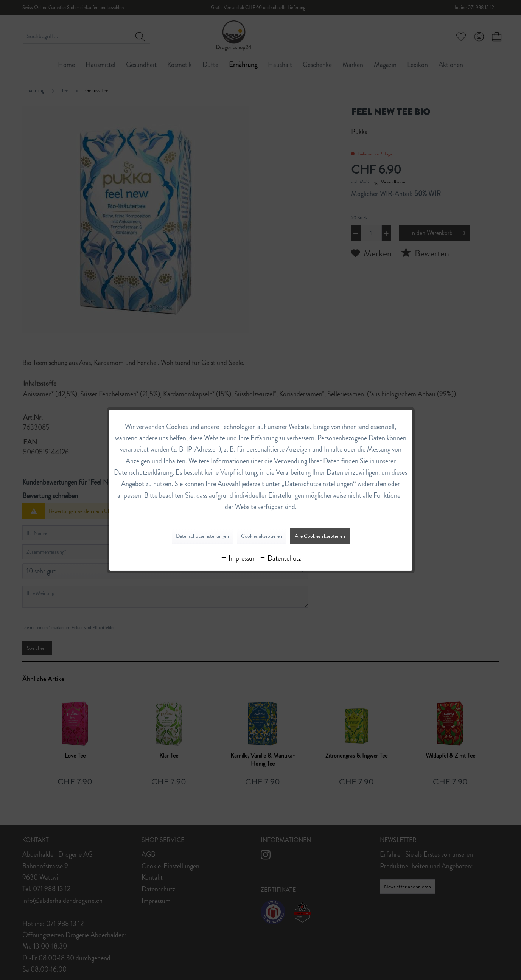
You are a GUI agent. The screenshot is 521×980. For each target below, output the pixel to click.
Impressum (239, 558)
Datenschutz (280, 558)
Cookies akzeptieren (262, 536)
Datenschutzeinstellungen (202, 536)
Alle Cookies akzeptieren (320, 536)
